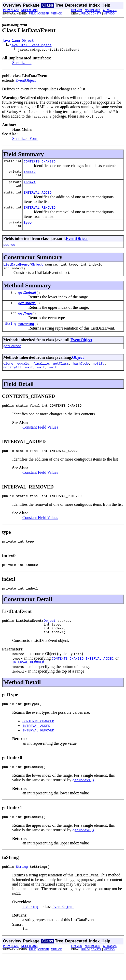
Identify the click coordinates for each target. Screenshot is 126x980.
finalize (41, 375)
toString (26, 334)
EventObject (26, 81)
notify (99, 375)
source (9, 251)
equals (23, 375)
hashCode (81, 375)
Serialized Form (25, 139)
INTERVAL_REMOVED (40, 212)
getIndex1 (27, 312)
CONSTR (44, 14)
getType (25, 323)
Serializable (22, 63)
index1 (30, 185)
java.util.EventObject (31, 46)
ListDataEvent (16, 271)
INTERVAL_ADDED (38, 196)
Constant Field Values (40, 441)
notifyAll (12, 380)
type (28, 228)
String (11, 334)
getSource (12, 357)
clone (8, 375)
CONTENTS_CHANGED (40, 163)
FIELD (33, 14)
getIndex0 (27, 301)
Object (37, 271)
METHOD (57, 14)
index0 (30, 174)
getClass (61, 375)
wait (29, 380)
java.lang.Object (18, 41)
